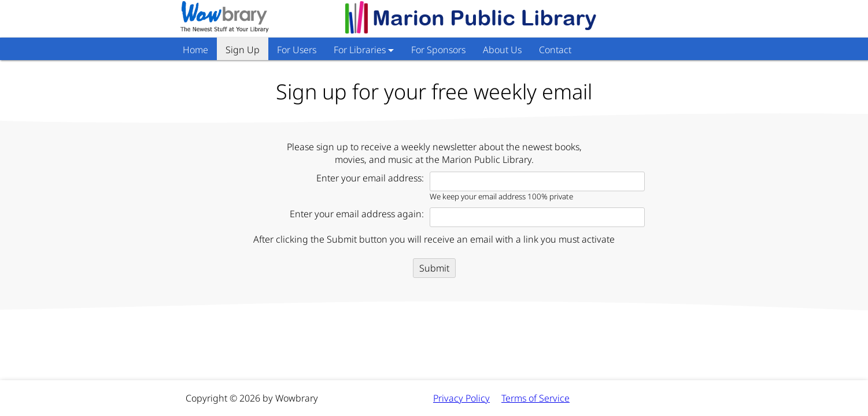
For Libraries (360, 50)
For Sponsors (438, 50)
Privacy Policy (461, 398)
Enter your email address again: (357, 214)
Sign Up (243, 50)
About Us (502, 50)
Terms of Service (535, 398)
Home (195, 50)
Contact (555, 50)
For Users (297, 50)
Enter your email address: (370, 178)
